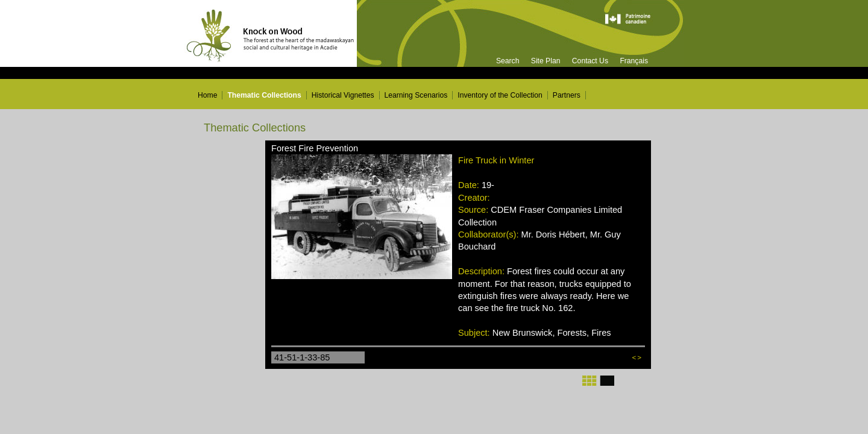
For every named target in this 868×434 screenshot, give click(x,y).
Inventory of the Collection (500, 95)
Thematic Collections (264, 95)
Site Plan (546, 61)
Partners (567, 95)
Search (508, 61)
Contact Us (590, 61)
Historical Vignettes (343, 95)
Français (634, 61)
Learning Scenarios (416, 95)
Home (207, 95)
